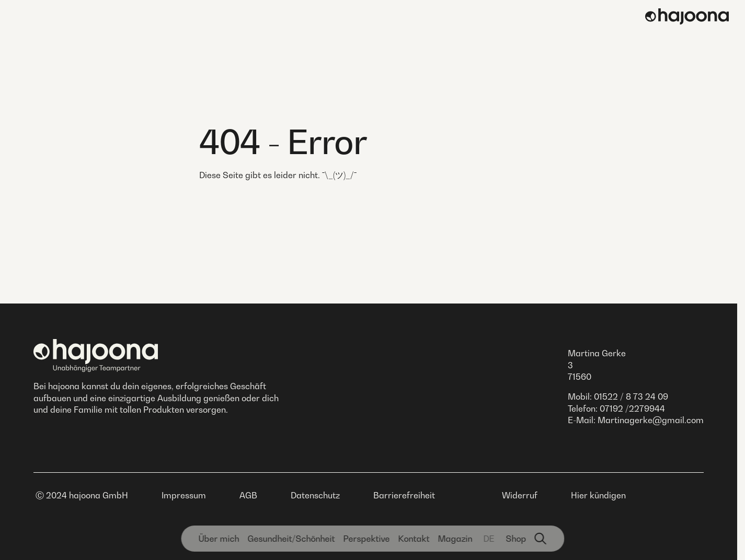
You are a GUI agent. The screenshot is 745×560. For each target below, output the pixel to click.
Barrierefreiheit (404, 495)
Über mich (219, 539)
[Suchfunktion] (541, 539)
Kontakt (414, 539)
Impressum (184, 495)
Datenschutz (315, 495)
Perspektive (366, 539)
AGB (248, 495)
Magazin (455, 539)
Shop (516, 539)
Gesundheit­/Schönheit (291, 539)
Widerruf (520, 495)
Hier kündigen (598, 495)
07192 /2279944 (632, 409)
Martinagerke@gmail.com (651, 420)
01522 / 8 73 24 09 (631, 396)
